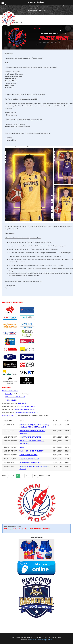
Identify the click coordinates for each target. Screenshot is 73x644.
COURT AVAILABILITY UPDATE (30, 437)
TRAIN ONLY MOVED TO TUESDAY (32, 451)
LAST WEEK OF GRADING (28, 455)
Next (48, 476)
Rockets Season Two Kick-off (29, 459)
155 (35, 476)
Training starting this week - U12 (30, 463)
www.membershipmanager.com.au (41, 640)
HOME (30, 10)
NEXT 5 (41, 476)
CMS (60, 637)
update (22, 447)
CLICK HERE (46, 529)
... (31, 476)
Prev (4, 476)
